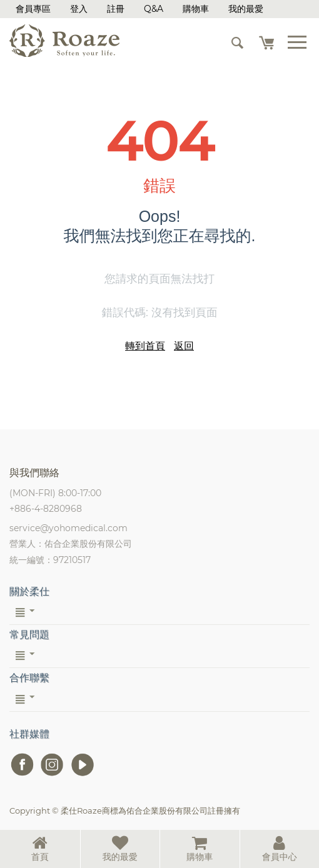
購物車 (196, 9)
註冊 (116, 9)
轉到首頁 (145, 346)
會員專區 (33, 9)
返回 (184, 346)
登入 (79, 9)
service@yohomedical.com (68, 528)
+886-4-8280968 (46, 509)
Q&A (154, 9)
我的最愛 (246, 9)
